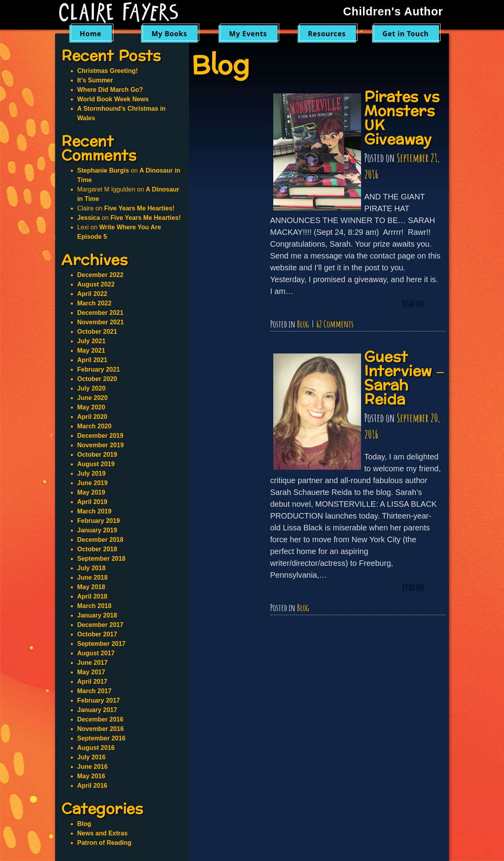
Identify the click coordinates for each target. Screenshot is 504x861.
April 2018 (92, 596)
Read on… (416, 304)
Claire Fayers (124, 13)
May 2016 (91, 776)
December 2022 (100, 275)
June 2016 (92, 767)
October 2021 (97, 332)
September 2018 (101, 559)
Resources (327, 33)
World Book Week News (113, 99)
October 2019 (97, 455)
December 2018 (100, 540)
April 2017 (92, 682)
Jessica (89, 218)
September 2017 (101, 644)
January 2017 (97, 710)
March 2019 (94, 511)
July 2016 (91, 757)
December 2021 (100, 313)
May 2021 (91, 351)
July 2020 (91, 388)
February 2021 (99, 369)
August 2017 (96, 653)
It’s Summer (95, 80)
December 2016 (100, 719)
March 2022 (94, 303)
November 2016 (100, 729)
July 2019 (91, 473)
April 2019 (92, 502)
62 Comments (335, 324)
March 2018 (94, 606)
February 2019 (99, 521)
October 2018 (97, 549)
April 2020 (92, 417)
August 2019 (96, 464)
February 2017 (99, 700)
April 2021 (92, 360)
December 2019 (100, 436)
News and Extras (102, 833)
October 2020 (97, 379)
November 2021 (100, 322)
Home (90, 33)
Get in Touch (406, 33)
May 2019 (91, 492)
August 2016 (96, 748)
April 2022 (92, 294)
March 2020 (94, 426)
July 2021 (91, 341)
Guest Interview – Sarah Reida (404, 378)
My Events (248, 33)
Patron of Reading (104, 843)
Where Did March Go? (110, 90)
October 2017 (97, 634)
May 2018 (91, 587)
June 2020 (92, 398)
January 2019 (97, 530)
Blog (303, 324)
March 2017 (94, 691)
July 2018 (91, 568)
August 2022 (96, 284)
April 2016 (92, 786)
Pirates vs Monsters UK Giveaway (402, 118)
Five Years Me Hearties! (139, 208)
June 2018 (92, 577)
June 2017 (92, 663)
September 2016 (101, 738)
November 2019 (100, 445)
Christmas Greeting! (107, 71)
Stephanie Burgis (103, 170)
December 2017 (100, 625)
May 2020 (91, 407)
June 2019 (92, 483)
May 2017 (91, 672)
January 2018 (97, 615)
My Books (170, 33)
